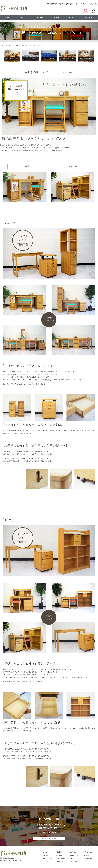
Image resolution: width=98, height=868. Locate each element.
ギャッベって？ (89, 852)
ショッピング (74, 859)
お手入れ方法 (88, 859)
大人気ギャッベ (39, 18)
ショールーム (47, 862)
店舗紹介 (59, 852)
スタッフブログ (88, 18)
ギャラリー (88, 856)
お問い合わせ (61, 859)
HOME (7, 18)
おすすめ (73, 852)
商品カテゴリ (74, 856)
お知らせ (70, 18)
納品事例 (56, 18)
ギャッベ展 (74, 862)
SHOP (21, 18)
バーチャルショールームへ (49, 839)
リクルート (60, 862)
